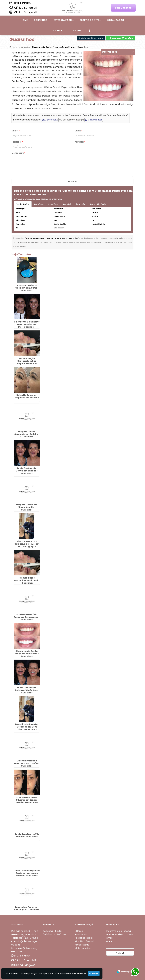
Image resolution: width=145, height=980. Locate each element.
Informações (83, 948)
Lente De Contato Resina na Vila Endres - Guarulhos (27, 690)
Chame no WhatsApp (120, 38)
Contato (59, 30)
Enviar (72, 181)
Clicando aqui (94, 120)
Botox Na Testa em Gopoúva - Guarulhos (27, 396)
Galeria (77, 30)
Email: (78, 131)
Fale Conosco (123, 8)
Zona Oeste (53, 204)
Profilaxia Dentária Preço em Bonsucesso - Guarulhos (27, 617)
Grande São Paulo (98, 204)
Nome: (16, 131)
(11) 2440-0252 (50, 120)
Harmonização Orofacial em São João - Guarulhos (27, 580)
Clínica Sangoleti (23, 8)
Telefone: (17, 142)
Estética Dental (90, 20)
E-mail (110, 942)
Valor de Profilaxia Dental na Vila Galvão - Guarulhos (27, 763)
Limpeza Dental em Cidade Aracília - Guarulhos (27, 507)
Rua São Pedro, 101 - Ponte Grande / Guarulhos (25, 933)
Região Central (23, 204)
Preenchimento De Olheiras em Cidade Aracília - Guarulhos (27, 800)
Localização (116, 20)
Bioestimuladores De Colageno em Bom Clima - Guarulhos (27, 727)
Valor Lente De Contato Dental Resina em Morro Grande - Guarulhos (27, 326)
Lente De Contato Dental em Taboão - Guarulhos (27, 471)
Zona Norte (39, 204)
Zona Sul (67, 204)
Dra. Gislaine (20, 3)
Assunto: (80, 142)
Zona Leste (80, 204)
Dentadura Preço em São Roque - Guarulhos (27, 908)
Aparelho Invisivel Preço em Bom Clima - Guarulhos (27, 288)
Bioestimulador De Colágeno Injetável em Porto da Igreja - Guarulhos (27, 545)
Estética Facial (64, 20)
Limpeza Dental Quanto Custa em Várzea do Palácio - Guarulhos (27, 873)
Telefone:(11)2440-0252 (25, 938)
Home (24, 20)
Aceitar (94, 973)
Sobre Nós (41, 20)
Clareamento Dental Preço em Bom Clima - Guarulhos (27, 654)
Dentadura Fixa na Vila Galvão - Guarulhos (27, 835)
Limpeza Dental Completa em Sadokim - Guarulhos (27, 434)
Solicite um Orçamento (91, 38)
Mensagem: (18, 153)
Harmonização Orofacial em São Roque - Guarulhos (27, 361)
